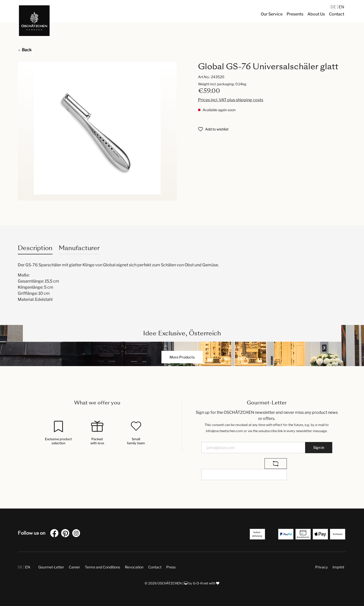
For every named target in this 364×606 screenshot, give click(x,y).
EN (341, 7)
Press (171, 567)
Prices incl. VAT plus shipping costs (231, 100)
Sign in (319, 447)
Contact (155, 567)
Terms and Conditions (102, 567)
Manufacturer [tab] (79, 248)
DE (334, 7)
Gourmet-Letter (51, 567)
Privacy (321, 567)
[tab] (35, 248)
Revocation (134, 567)
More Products (182, 357)
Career (74, 567)
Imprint (338, 567)
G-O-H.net (201, 583)
